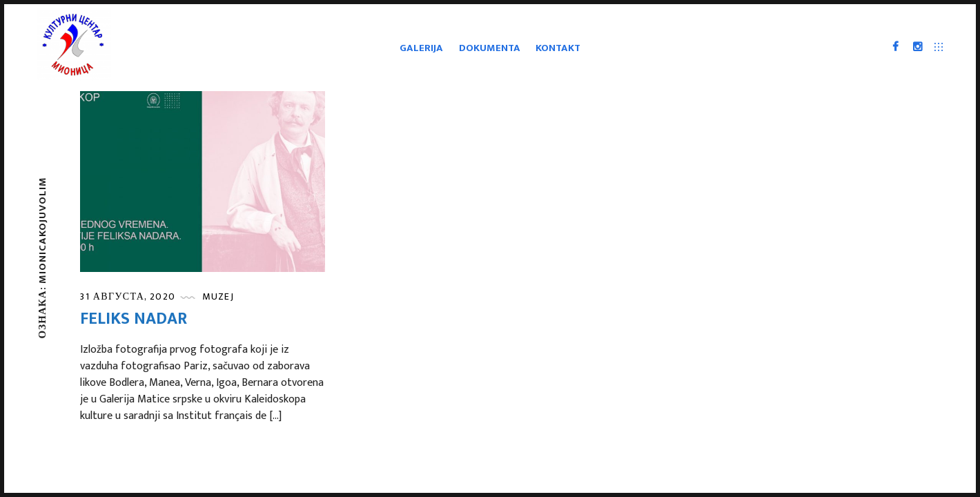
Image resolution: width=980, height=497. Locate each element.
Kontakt (558, 48)
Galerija (421, 48)
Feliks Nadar (134, 319)
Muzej (218, 296)
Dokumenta (490, 48)
